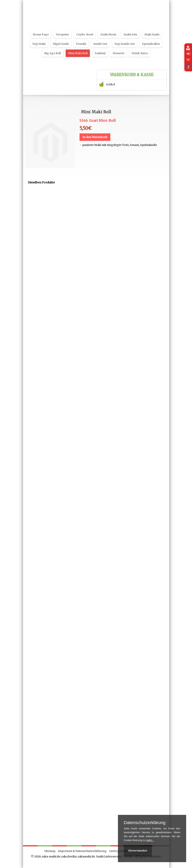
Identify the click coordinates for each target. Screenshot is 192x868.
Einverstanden (138, 851)
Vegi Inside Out (125, 39)
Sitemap (50, 851)
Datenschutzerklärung (145, 823)
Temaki (81, 39)
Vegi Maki (39, 39)
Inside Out (100, 39)
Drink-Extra (140, 49)
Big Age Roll (53, 49)
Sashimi (100, 49)
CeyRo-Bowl (85, 30)
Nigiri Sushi (61, 39)
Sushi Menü (108, 30)
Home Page (41, 30)
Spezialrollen (151, 39)
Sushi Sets (130, 30)
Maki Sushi (152, 30)
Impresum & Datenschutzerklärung (82, 851)
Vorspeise (62, 30)
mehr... (150, 840)
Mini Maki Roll (78, 49)
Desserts (119, 49)
